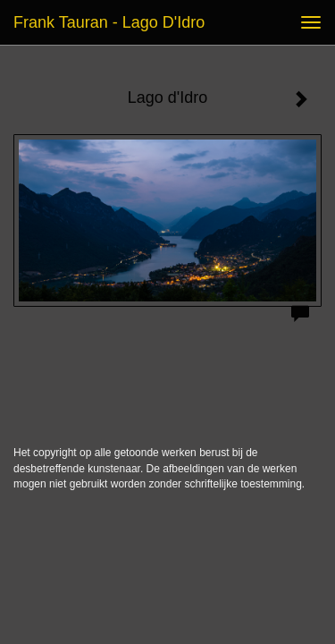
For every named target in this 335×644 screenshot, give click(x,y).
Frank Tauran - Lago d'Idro (109, 22)
